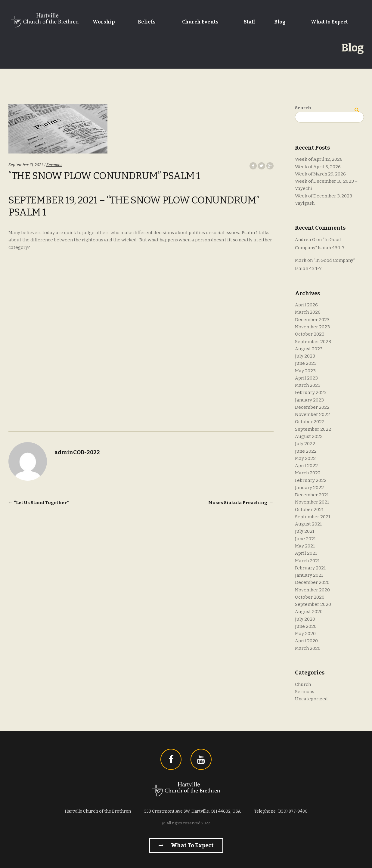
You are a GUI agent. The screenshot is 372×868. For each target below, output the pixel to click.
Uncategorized (311, 699)
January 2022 (309, 488)
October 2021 (309, 510)
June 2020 (306, 626)
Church (303, 684)
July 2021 (305, 531)
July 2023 (305, 356)
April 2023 (306, 378)
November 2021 (312, 502)
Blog (280, 22)
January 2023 (309, 400)
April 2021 (306, 553)
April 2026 (306, 305)
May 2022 (305, 458)
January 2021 (309, 575)
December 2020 (312, 582)
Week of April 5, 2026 (318, 167)
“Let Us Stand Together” (39, 503)
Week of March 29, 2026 (320, 174)
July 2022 (305, 444)
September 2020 (313, 604)
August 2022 (309, 436)
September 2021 (313, 517)
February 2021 (310, 568)
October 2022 (310, 422)
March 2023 (308, 385)
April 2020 (306, 641)
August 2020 (309, 612)
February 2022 (311, 480)
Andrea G (305, 240)
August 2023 (309, 349)
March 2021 (307, 561)
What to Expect (329, 22)
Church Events (200, 22)
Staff (250, 22)
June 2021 (305, 539)
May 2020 (305, 634)
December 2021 (312, 495)
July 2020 (305, 619)
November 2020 (312, 590)
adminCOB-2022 (77, 452)
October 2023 (310, 334)
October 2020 (310, 597)
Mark (301, 260)
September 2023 (313, 342)
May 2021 (305, 546)
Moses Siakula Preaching (241, 503)
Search (303, 108)
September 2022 (313, 429)
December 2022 (312, 407)
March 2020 (308, 648)
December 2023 (312, 320)
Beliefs (147, 22)
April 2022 (306, 466)
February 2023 (311, 392)
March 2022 (308, 473)
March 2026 (308, 312)
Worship (104, 22)
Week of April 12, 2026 (319, 159)
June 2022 (306, 451)
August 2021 (308, 524)
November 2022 (312, 414)
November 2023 (312, 327)
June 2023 (306, 363)
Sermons (54, 165)
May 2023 (305, 371)
